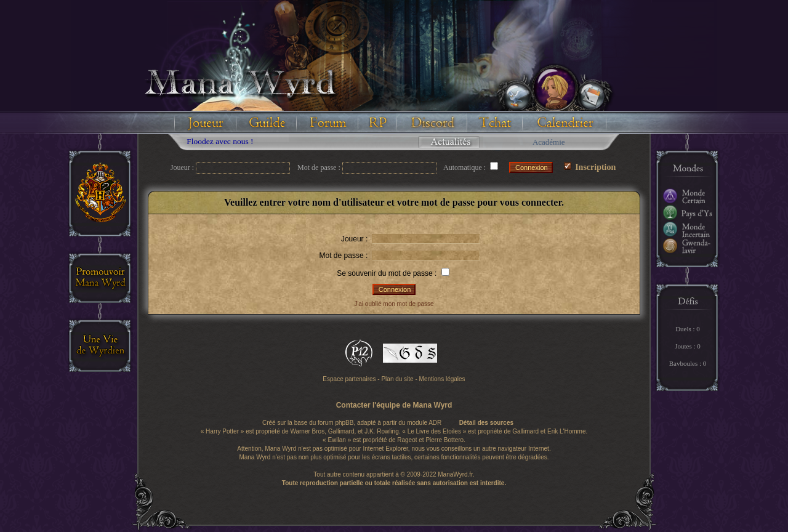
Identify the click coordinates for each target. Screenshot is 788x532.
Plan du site (397, 379)
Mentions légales (442, 379)
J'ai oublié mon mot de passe (394, 304)
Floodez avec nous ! (224, 141)
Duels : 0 (688, 329)
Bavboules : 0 (688, 363)
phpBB (344, 423)
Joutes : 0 (688, 346)
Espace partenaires (349, 379)
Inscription (590, 167)
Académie (549, 142)
